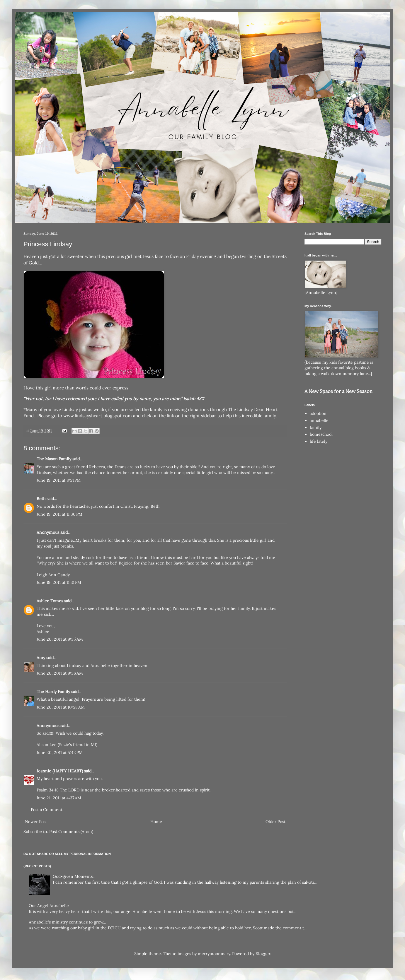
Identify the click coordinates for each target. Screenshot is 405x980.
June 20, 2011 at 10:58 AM (61, 707)
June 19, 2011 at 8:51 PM (59, 480)
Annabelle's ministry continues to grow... (67, 922)
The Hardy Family (53, 692)
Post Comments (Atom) (71, 832)
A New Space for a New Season (338, 391)
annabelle (319, 420)
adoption (318, 413)
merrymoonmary (214, 954)
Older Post (275, 822)
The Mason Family (54, 459)
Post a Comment (47, 810)
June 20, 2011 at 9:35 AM (60, 639)
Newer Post (36, 822)
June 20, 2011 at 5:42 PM (60, 752)
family (316, 427)
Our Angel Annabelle (49, 906)
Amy (41, 658)
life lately (319, 441)
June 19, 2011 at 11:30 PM (59, 514)
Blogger (263, 954)
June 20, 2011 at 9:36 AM (60, 673)
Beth (41, 499)
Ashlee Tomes (50, 601)
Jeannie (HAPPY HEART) (60, 771)
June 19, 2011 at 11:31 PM (59, 582)
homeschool (321, 434)
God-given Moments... (74, 876)
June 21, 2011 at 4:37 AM (59, 798)
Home (156, 822)
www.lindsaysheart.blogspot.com (98, 416)
